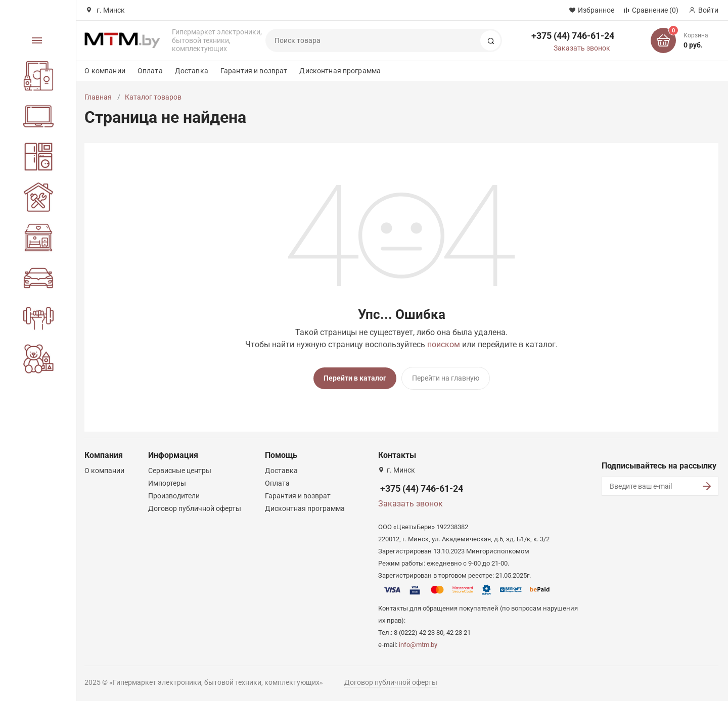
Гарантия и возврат (254, 71)
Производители (174, 496)
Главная (98, 97)
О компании (105, 71)
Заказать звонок (582, 48)
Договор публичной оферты (195, 508)
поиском (444, 344)
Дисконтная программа (340, 71)
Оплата (150, 71)
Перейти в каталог (355, 378)
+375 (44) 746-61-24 (573, 36)
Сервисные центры (180, 471)
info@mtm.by (418, 645)
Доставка (192, 71)
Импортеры (167, 483)
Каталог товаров (153, 97)
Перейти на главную (446, 378)
